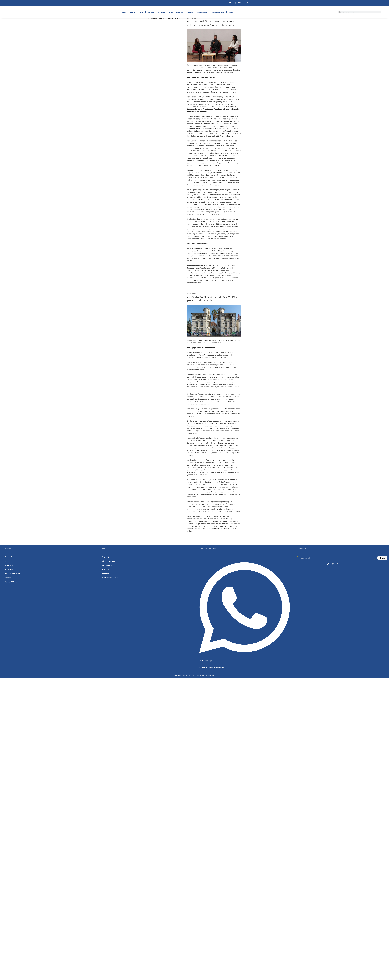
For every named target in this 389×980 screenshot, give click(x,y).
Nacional (132, 12)
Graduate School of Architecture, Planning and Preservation (211, 109)
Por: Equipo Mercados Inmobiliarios (201, 77)
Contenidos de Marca (218, 12)
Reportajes (190, 12)
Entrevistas (161, 12)
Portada (123, 12)
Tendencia (151, 12)
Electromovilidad (202, 12)
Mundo (141, 12)
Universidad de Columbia (197, 112)
